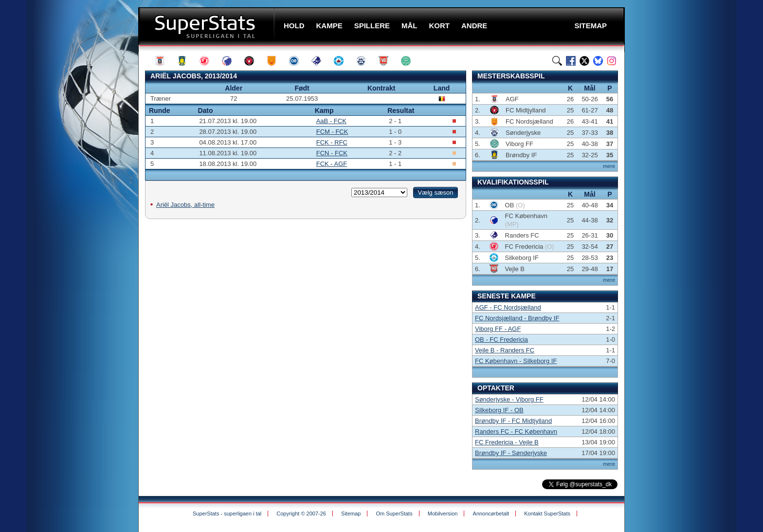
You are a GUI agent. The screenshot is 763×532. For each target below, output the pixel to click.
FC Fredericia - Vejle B (507, 442)
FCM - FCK (332, 132)
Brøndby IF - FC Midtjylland (513, 421)
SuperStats (208, 26)
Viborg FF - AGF (498, 329)
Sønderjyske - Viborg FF (509, 399)
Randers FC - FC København (516, 431)
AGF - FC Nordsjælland (508, 307)
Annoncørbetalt (491, 514)
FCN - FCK (332, 153)
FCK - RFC (332, 142)
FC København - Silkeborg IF (516, 361)
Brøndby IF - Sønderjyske (511, 453)
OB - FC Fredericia (501, 339)
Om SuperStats (394, 514)
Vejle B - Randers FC (505, 350)
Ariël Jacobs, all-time (185, 205)
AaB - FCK (331, 121)
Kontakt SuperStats (547, 514)
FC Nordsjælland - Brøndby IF (517, 318)
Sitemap (351, 514)
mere (609, 166)
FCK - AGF (332, 164)
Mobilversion (443, 514)
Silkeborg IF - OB (499, 410)
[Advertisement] (80, 192)
